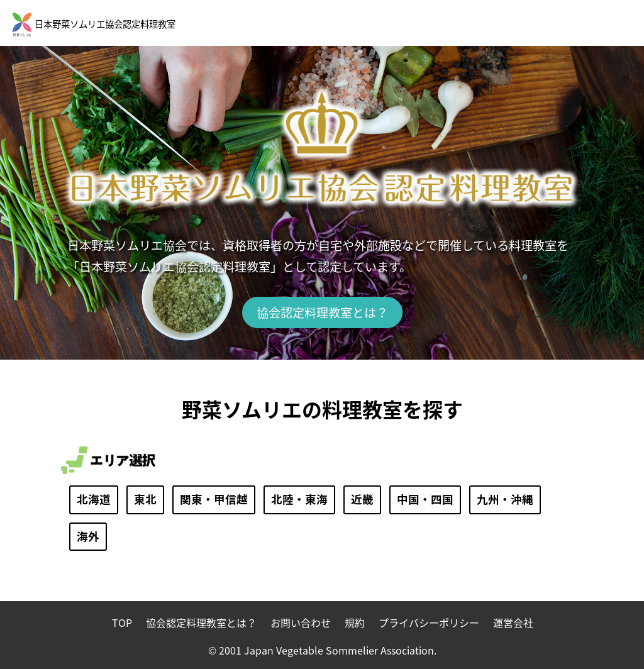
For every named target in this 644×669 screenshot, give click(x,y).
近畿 (362, 499)
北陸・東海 (299, 499)
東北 (145, 499)
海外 (88, 536)
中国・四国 (425, 499)
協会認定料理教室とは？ (322, 312)
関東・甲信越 (214, 499)
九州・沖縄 (505, 499)
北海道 (94, 499)
